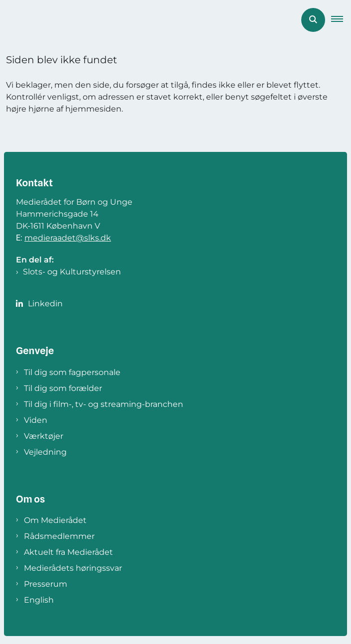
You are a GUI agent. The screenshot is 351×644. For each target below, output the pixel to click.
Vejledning (45, 452)
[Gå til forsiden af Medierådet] (3, 20)
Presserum (46, 584)
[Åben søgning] (313, 20)
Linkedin (45, 304)
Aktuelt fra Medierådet (68, 552)
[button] (341, 20)
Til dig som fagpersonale (72, 372)
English (39, 600)
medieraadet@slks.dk (68, 238)
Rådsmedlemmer (59, 536)
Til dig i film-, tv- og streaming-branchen (104, 404)
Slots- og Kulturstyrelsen (72, 272)
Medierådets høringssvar (73, 568)
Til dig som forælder (63, 388)
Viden (36, 420)
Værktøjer (44, 436)
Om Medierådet (55, 520)
